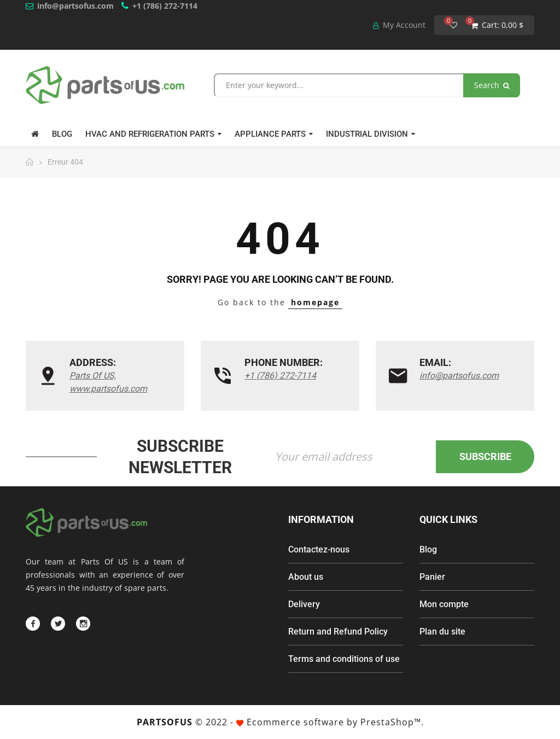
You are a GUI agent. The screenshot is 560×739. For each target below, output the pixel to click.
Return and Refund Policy (338, 632)
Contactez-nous (319, 549)
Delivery (304, 604)
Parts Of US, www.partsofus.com (108, 382)
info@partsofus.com (75, 6)
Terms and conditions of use (344, 659)
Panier (432, 577)
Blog (428, 549)
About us (306, 577)
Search (492, 85)
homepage (315, 302)
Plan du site (442, 632)
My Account (399, 25)
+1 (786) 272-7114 (165, 6)
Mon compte (444, 604)
